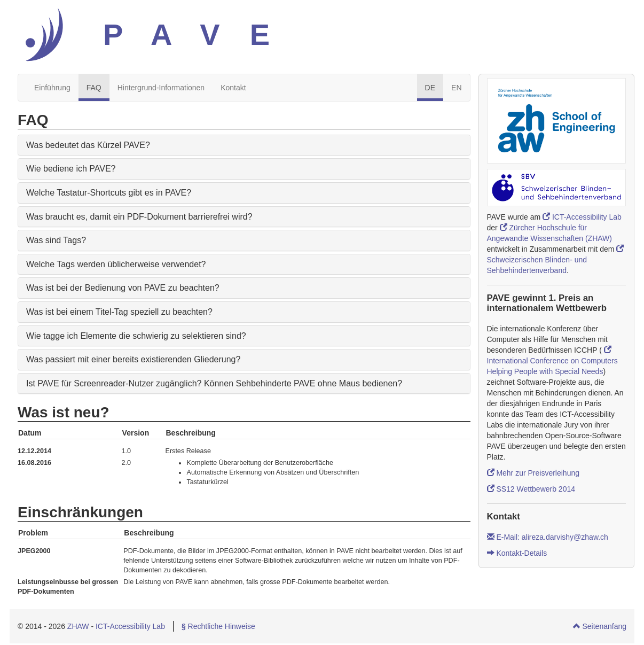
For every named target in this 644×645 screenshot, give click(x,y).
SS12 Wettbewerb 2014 (531, 489)
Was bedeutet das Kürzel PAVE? (88, 145)
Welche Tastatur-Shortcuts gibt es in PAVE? (109, 193)
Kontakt (233, 88)
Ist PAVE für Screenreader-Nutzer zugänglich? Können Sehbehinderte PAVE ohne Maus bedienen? (214, 383)
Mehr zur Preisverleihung (533, 473)
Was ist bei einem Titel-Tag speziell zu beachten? (119, 312)
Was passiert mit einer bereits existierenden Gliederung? (133, 359)
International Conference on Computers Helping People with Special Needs (552, 361)
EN (456, 88)
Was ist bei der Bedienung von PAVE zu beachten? (123, 288)
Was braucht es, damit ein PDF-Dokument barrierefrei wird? (139, 217)
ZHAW (78, 626)
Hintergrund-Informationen (161, 88)
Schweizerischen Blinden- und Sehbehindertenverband (556, 260)
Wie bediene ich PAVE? (71, 169)
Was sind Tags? (56, 240)
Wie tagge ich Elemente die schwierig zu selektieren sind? (136, 336)
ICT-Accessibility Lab (582, 217)
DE (430, 88)
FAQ (94, 88)
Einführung (52, 88)
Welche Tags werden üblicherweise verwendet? (116, 264)
